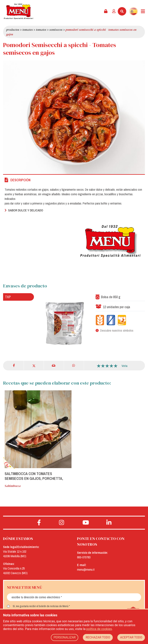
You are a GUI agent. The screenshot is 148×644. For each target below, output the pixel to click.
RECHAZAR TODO (98, 637)
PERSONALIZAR (65, 637)
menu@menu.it (86, 570)
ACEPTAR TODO (131, 637)
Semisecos (56, 30)
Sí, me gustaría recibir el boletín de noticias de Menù (41, 606)
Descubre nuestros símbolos (117, 330)
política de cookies (99, 629)
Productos (13, 30)
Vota (125, 366)
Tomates (28, 30)
